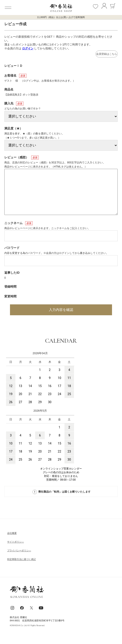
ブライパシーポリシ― (19, 550)
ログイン (28, 48)
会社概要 (12, 533)
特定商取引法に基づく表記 (21, 559)
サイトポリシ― (16, 542)
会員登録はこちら (107, 54)
